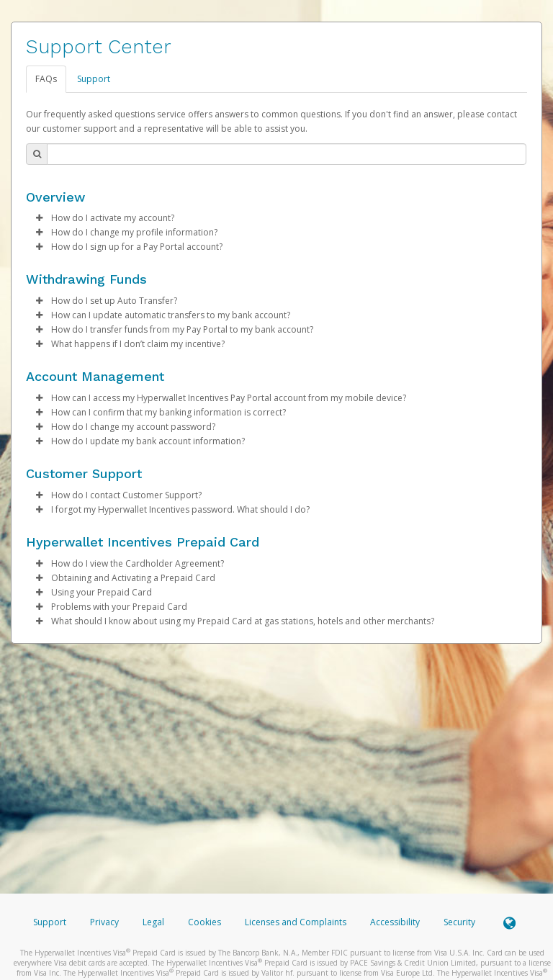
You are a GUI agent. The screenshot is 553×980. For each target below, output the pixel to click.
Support (94, 79)
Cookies (204, 922)
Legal (153, 922)
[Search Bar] (287, 154)
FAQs (46, 79)
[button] (39, 218)
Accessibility (395, 922)
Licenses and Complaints (297, 922)
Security (459, 922)
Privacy (104, 922)
